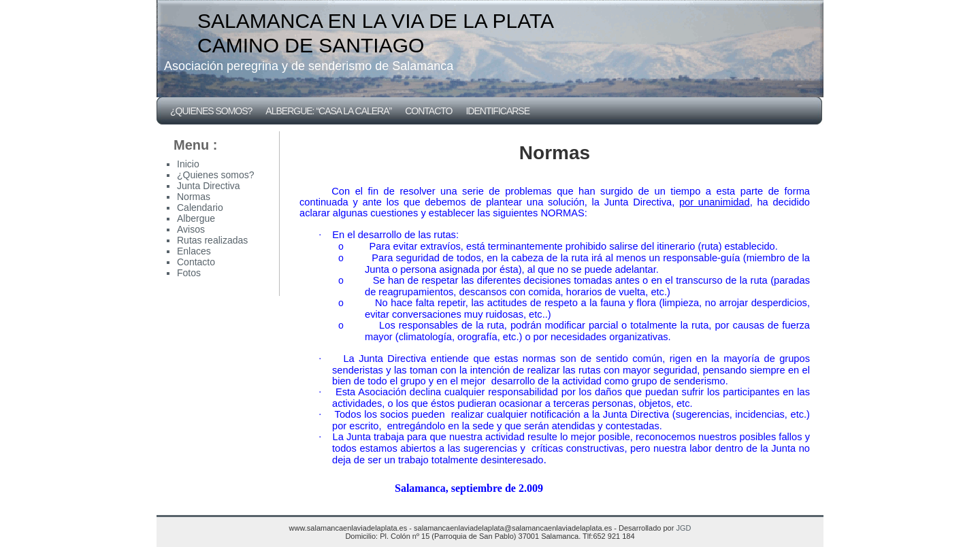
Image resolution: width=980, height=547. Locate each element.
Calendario (200, 208)
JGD (683, 528)
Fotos (189, 273)
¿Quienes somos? (211, 111)
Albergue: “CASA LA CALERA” (328, 111)
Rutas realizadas (212, 240)
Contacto (428, 111)
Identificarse (497, 111)
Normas (194, 197)
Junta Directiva (209, 186)
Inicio (188, 164)
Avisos (191, 229)
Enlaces (194, 251)
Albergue (196, 218)
